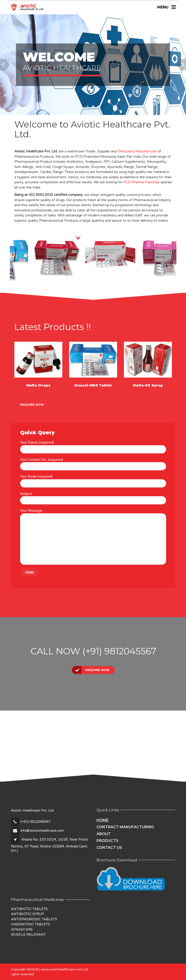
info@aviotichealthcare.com (42, 831)
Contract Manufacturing (125, 827)
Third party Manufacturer (137, 151)
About (104, 834)
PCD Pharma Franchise (141, 182)
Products (107, 841)
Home (102, 820)
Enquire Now (32, 405)
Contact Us (109, 848)
